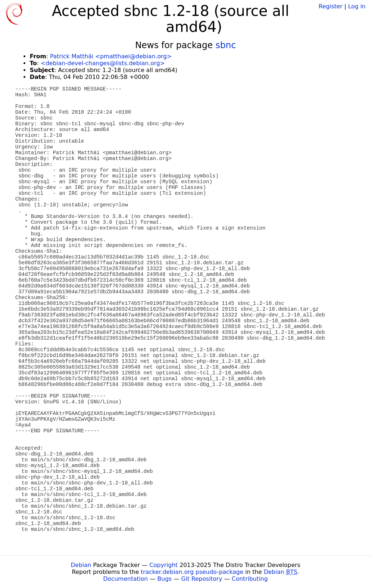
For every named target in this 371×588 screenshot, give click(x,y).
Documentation (126, 579)
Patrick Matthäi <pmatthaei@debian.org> (111, 56)
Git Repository (202, 579)
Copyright (163, 565)
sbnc (226, 45)
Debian (81, 565)
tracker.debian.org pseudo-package (192, 572)
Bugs (164, 579)
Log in (357, 6)
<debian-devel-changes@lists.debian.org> (103, 63)
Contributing (250, 579)
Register (330, 6)
